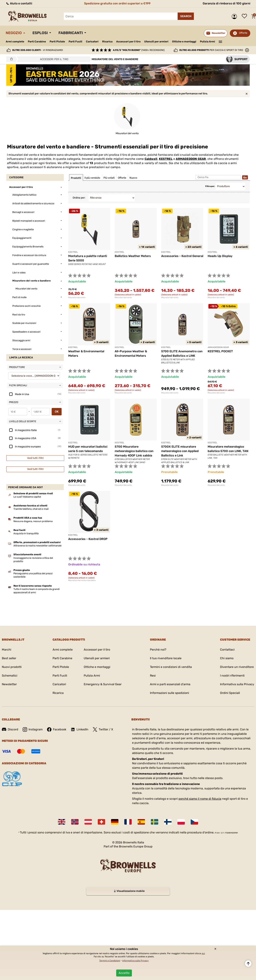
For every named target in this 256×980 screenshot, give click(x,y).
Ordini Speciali (230, 693)
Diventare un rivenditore (237, 667)
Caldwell (151, 159)
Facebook (57, 729)
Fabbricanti (71, 33)
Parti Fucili (75, 42)
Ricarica (107, 42)
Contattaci (227, 650)
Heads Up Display (220, 256)
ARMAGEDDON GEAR (191, 159)
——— (220, 41)
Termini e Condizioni (110, 961)
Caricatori (92, 42)
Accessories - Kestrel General (182, 256)
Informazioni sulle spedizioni (169, 693)
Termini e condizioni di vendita (171, 667)
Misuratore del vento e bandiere (82, 581)
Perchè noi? (158, 650)
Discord (10, 729)
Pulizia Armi (207, 42)
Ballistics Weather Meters (133, 256)
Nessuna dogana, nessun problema (33, 521)
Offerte (243, 33)
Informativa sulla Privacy (237, 684)
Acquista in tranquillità (26, 533)
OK (57, 412)
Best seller (9, 658)
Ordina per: (79, 198)
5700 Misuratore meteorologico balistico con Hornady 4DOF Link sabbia (134, 451)
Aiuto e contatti (19, 3)
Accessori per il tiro (128, 42)
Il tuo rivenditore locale (166, 658)
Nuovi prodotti (12, 667)
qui (203, 953)
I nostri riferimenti (232, 676)
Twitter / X (103, 729)
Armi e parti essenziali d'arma (170, 684)
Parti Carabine (37, 42)
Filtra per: (210, 186)
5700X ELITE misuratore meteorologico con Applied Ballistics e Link (180, 451)
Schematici (10, 676)
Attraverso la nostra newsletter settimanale (37, 546)
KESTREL (166, 159)
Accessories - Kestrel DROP (88, 539)
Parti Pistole (57, 42)
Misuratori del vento (77, 298)
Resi (153, 676)
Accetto (124, 973)
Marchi (7, 650)
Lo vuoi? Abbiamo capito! (27, 497)
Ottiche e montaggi (184, 42)
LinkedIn (79, 729)
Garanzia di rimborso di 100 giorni (226, 3)
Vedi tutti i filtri (35, 458)
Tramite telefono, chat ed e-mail (31, 509)
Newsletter (9, 684)
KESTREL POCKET (220, 351)
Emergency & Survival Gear (103, 684)
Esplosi (40, 33)
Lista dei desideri (245, 16)
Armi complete (15, 42)
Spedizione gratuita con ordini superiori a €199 (117, 3)
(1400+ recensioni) (139, 50)
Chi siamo (227, 658)
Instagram (33, 729)
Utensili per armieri (156, 42)
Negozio (14, 33)
